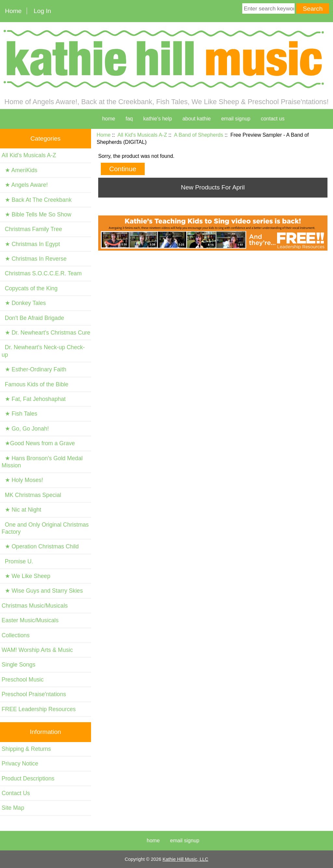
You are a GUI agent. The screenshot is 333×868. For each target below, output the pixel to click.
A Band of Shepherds (199, 135)
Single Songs (19, 665)
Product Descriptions (28, 778)
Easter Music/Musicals (30, 620)
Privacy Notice (20, 764)
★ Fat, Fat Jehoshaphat (34, 399)
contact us (273, 119)
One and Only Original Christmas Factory (45, 528)
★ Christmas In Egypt (31, 244)
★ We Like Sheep (26, 576)
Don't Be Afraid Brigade (33, 318)
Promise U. (17, 561)
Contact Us (16, 793)
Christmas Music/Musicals (35, 606)
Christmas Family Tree (32, 229)
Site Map (13, 808)
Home (13, 11)
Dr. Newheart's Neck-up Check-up (43, 351)
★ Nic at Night (21, 510)
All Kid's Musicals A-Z (142, 135)
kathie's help (157, 119)
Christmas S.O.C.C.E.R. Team (42, 273)
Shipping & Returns (26, 749)
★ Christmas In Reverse (34, 259)
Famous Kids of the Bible (35, 384)
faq (129, 119)
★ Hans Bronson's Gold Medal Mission (42, 462)
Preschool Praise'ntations (34, 694)
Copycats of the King (30, 288)
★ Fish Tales (20, 414)
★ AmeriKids (20, 170)
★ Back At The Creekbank (37, 200)
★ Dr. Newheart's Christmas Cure (46, 333)
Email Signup (236, 119)
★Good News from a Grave (38, 443)
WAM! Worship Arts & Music (37, 650)
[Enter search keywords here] (268, 8)
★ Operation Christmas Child (40, 546)
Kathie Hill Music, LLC (186, 859)
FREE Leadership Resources (39, 709)
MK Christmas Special (31, 495)
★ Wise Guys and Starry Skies (42, 591)
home (109, 119)
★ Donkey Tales (24, 303)
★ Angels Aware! (25, 185)
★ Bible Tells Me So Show (36, 214)
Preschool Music (23, 680)
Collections (16, 635)
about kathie (197, 119)
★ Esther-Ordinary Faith (34, 369)
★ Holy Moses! (22, 480)
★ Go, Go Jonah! (25, 429)
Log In (42, 11)
